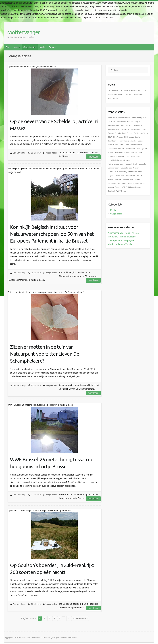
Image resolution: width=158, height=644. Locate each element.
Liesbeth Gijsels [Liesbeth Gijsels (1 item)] (132, 164)
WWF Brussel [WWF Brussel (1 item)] (121, 191)
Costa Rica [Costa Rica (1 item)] (125, 129)
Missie (17, 47)
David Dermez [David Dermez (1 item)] (127, 133)
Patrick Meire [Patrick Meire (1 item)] (130, 176)
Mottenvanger (23, 32)
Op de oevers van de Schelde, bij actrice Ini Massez (54, 125)
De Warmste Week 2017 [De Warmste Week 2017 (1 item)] (133, 91)
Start (8, 47)
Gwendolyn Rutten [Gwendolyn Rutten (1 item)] (122, 145)
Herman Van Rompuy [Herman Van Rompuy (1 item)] (116, 149)
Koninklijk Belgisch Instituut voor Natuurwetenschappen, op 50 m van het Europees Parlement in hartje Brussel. (52, 234)
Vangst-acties (30, 47)
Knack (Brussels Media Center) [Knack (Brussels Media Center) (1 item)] (130, 156)
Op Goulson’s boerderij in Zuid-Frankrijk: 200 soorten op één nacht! (52, 569)
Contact (52, 47)
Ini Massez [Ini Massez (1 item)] (119, 152)
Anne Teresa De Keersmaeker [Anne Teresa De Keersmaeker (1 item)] (119, 118)
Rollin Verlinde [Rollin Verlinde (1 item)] (128, 179)
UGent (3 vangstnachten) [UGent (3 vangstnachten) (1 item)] (137, 183)
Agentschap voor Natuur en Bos (123, 233)
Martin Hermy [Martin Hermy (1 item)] (122, 172)
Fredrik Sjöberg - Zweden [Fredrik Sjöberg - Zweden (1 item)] (127, 141)
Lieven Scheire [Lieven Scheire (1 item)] (126, 168)
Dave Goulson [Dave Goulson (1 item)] (135, 129)
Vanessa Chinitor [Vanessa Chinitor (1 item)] (114, 187)
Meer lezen (93, 157)
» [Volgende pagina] (68, 618)
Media (42, 47)
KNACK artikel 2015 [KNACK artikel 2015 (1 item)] (125, 95)
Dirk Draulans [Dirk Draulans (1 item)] (129, 137)
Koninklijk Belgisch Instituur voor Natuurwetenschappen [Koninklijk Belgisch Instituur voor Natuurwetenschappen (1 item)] (120, 162)
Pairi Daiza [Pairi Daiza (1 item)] (120, 176)
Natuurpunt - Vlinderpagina (121, 240)
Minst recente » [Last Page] (80, 618)
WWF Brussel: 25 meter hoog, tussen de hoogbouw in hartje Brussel (52, 463)
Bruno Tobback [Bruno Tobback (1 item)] (126, 125)
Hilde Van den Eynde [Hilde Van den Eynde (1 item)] (133, 149)
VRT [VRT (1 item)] (123, 187)
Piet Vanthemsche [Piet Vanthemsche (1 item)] (115, 179)
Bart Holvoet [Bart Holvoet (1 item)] (121, 122)
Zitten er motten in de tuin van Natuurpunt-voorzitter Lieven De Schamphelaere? (45, 354)
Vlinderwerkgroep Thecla (120, 244)
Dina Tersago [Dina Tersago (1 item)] (118, 137)
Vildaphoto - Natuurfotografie (122, 237)
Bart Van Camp (19, 153)
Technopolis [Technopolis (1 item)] (122, 183)
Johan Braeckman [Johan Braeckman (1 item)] (131, 152)
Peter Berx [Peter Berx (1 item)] (140, 176)
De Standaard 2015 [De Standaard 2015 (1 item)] (115, 91)
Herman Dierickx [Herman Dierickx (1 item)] (136, 145)
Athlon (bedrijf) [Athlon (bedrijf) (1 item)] (137, 118)
